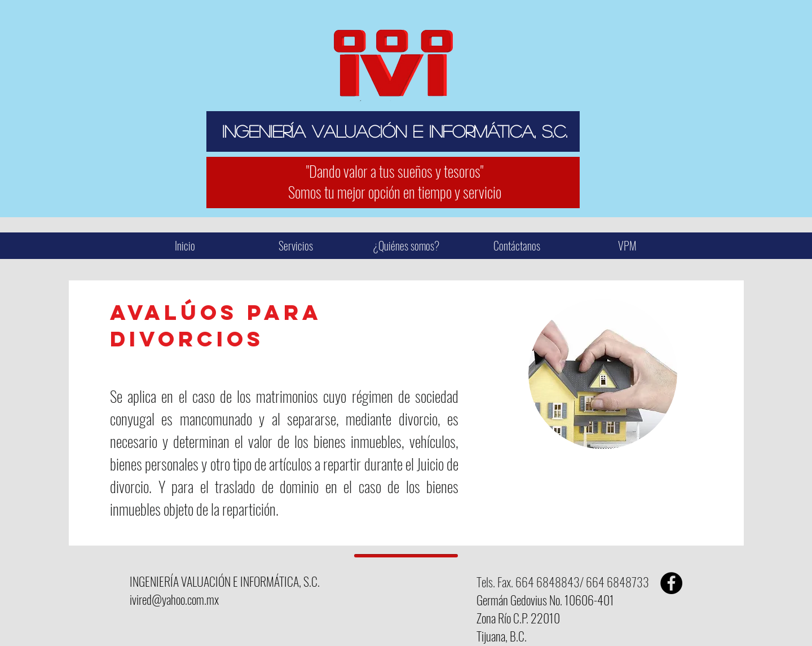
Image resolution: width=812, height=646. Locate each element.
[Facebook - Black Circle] (671, 583)
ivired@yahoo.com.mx (174, 599)
